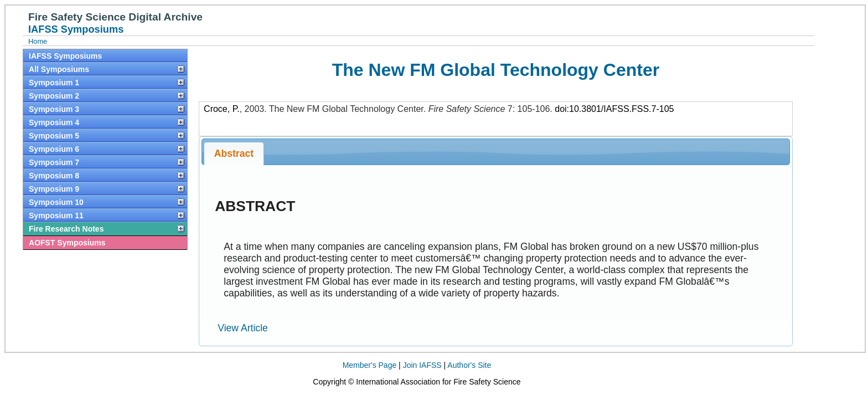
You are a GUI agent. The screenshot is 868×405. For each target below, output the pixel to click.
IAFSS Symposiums (65, 56)
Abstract (234, 153)
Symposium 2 (54, 96)
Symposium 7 (54, 162)
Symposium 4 (54, 122)
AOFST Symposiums (67, 243)
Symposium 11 (56, 216)
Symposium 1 (54, 83)
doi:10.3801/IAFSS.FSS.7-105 (614, 109)
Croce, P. (222, 109)
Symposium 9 (54, 189)
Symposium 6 (54, 149)
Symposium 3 (54, 109)
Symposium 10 (56, 202)
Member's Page (370, 365)
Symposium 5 (54, 136)
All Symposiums (59, 69)
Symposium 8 (54, 176)
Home (38, 41)
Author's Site (469, 365)
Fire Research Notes (66, 229)
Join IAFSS (422, 365)
